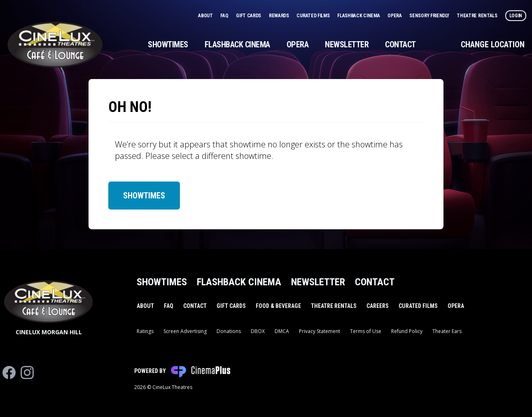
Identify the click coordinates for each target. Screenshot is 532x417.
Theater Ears (447, 331)
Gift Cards (249, 16)
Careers (378, 306)
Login (516, 16)
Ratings (145, 331)
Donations (229, 331)
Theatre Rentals (477, 16)
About (206, 16)
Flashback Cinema (359, 16)
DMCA (282, 331)
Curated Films (314, 16)
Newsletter (347, 44)
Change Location (493, 44)
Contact (400, 44)
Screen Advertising (185, 331)
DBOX (258, 331)
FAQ (225, 16)
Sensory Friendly (430, 16)
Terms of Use (366, 331)
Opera (395, 16)
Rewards (280, 16)
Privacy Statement (320, 331)
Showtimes (168, 44)
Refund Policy (407, 331)
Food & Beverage (278, 306)
